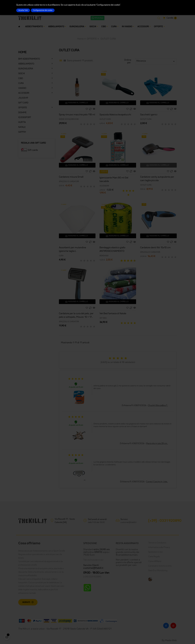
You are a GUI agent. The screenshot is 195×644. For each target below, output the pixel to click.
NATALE (22, 127)
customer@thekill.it (129, 522)
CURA (21, 83)
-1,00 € (104, 172)
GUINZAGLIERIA (26, 69)
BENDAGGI (104, 256)
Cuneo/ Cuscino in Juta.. (157, 482)
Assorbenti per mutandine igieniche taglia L (72, 249)
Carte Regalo (154, 557)
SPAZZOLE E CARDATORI (69, 182)
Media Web (171, 640)
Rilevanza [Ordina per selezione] (156, 61)
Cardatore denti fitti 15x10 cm (155, 248)
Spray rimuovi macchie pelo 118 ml (77, 115)
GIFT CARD (23, 103)
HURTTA (22, 122)
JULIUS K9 (23, 98)
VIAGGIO (22, 88)
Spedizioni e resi (155, 552)
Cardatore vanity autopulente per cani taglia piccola (157, 179)
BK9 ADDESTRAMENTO (29, 59)
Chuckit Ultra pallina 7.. (158, 406)
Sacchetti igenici (149, 115)
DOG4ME (22, 113)
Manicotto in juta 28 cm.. (157, 444)
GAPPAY (22, 132)
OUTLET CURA (105, 119)
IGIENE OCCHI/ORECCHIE (69, 119)
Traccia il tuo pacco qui (93, 560)
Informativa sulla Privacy (159, 547)
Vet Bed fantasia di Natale (113, 314)
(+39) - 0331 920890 (165, 521)
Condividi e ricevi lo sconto (160, 566)
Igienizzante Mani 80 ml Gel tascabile (114, 180)
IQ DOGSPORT (25, 118)
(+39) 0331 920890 (92, 577)
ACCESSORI (24, 93)
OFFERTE (23, 108)
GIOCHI (22, 74)
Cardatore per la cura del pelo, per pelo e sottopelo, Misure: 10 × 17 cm (76, 316)
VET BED (103, 318)
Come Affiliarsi (155, 561)
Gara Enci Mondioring (158, 571)
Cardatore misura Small (71, 177)
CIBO (21, 79)
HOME (22, 52)
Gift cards (33, 150)
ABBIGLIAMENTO (26, 64)
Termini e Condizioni (157, 543)
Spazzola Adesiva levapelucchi (115, 115)
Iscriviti (26, 602)
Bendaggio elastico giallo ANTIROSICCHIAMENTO (112, 249)
